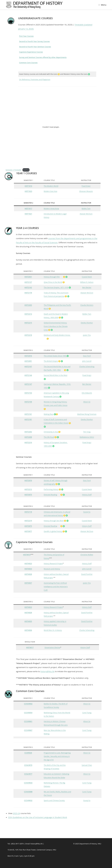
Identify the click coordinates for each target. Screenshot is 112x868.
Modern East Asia (50, 191)
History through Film (52, 277)
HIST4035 (28, 621)
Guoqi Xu (87, 512)
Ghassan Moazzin (86, 191)
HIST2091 (28, 361)
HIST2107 (28, 366)
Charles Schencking (87, 366)
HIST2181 (28, 419)
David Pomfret (87, 574)
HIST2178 (28, 293)
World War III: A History (53, 630)
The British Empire (51, 361)
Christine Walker (87, 555)
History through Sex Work (54, 521)
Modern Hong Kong (51, 208)
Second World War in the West (56, 375)
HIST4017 (30, 647)
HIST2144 (28, 375)
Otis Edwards (87, 393)
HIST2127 (28, 282)
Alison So (87, 402)
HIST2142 (28, 287)
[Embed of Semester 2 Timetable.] (51, 127)
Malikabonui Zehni (87, 437)
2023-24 (16, 813)
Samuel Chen (87, 765)
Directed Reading (50, 495)
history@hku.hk (47, 671)
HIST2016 (28, 356)
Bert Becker (87, 287)
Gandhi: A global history (53, 531)
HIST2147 (28, 384)
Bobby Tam (86, 208)
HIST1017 (28, 208)
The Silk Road (49, 437)
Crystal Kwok (87, 277)
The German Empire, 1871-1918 (56, 287)
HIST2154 (28, 393)
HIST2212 (28, 489)
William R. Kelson (87, 282)
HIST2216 (28, 442)
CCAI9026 (28, 753)
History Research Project (53, 563)
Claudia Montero (87, 305)
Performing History (51, 489)
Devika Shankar (87, 323)
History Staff (87, 495)
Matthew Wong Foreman (87, 414)
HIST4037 (28, 583)
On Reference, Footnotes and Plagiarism (35, 79)
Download (26, 170)
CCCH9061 (28, 721)
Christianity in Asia (52, 432)
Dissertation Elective (52, 647)
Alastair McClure (86, 214)
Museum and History (52, 569)
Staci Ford (87, 356)
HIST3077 (28, 531)
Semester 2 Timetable (13, 170)
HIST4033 (28, 569)
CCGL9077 (28, 774)
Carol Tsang (87, 713)
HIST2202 (28, 432)
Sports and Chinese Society (54, 800)
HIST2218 (28, 335)
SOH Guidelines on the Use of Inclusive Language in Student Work (38, 817)
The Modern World (51, 186)
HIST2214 (28, 314)
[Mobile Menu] (103, 5)
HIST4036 (28, 630)
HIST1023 (28, 191)
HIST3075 (28, 495)
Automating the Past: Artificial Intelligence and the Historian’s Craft (56, 586)
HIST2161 (28, 414)
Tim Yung (87, 432)
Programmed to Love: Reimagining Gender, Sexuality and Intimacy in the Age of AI (57, 756)
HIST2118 (28, 512)
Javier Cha (87, 335)
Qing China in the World (53, 282)
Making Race (49, 414)
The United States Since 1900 (55, 356)
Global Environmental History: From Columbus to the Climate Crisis (56, 326)
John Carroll (87, 361)
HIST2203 (28, 305)
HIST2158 (28, 402)
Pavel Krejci (86, 186)
